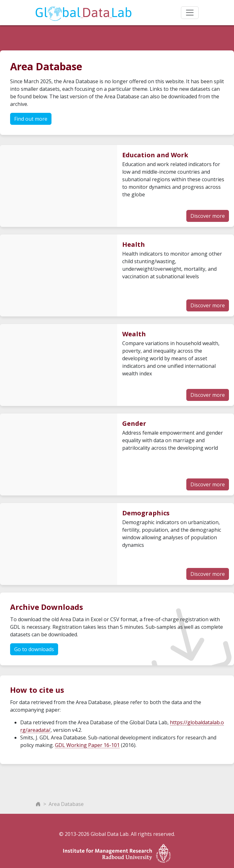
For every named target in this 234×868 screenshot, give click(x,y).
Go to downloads (34, 649)
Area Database (66, 804)
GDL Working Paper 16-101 (87, 745)
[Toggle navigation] (190, 13)
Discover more (208, 216)
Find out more (31, 119)
